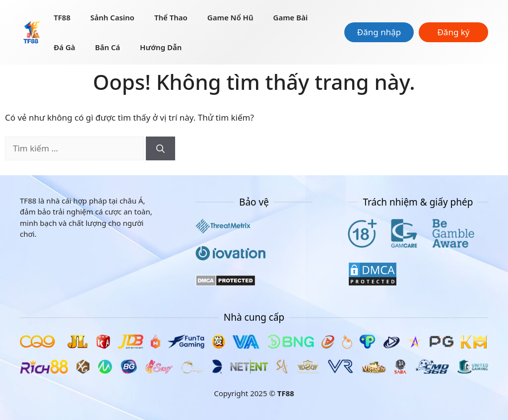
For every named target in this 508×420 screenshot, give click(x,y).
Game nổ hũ (230, 17)
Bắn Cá (108, 47)
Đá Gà (64, 47)
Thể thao (171, 17)
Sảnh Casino (112, 17)
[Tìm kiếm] (160, 148)
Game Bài (291, 17)
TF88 (62, 17)
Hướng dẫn (161, 47)
